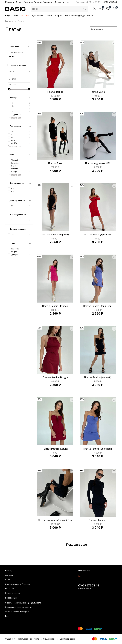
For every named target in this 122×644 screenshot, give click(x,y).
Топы (16, 16)
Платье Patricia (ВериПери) (98, 449)
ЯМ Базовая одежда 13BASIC (79, 16)
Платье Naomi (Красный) (98, 235)
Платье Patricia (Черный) (98, 377)
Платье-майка (55, 92)
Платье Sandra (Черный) (55, 235)
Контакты (59, 2)
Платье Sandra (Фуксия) (55, 306)
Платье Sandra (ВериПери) (98, 306)
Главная (9, 21)
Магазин (9, 2)
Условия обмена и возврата (17, 612)
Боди (8, 16)
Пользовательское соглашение (19, 607)
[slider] (9, 89)
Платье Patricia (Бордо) (55, 449)
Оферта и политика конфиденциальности (23, 603)
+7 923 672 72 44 (88, 586)
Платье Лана (55, 163)
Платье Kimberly (98, 520)
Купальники (38, 16)
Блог (7, 616)
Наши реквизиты (13, 593)
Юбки (49, 16)
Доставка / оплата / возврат (38, 2)
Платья (25, 16)
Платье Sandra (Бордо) (55, 377)
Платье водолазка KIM (98, 163)
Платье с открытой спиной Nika (55, 520)
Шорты (59, 16)
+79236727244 (110, 2)
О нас (19, 2)
